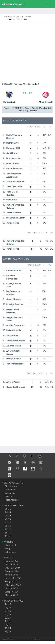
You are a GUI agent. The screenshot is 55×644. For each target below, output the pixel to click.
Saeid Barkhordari (16, 341)
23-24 (8, 516)
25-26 (8, 509)
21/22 (8, 621)
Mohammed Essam (16, 218)
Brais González (14, 158)
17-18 (8, 536)
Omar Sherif (13, 163)
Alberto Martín (14, 346)
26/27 (8, 604)
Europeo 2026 (12, 561)
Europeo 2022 (12, 581)
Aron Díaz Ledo (14, 187)
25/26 (8, 608)
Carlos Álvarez (14, 270)
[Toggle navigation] (48, 4)
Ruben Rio (11, 200)
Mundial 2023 (11, 575)
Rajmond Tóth (13, 148)
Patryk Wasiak (13, 359)
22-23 (8, 519)
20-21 (8, 526)
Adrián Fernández (15, 325)
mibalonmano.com (12, 17)
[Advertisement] (26, 52)
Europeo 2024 (12, 571)
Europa (8, 549)
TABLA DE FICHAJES (13, 601)
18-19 (8, 533)
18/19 (8, 631)
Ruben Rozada (14, 330)
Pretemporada (12, 500)
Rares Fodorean (14, 169)
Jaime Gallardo (14, 213)
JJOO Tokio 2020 (13, 585)
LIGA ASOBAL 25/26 (13, 483)
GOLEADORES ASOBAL (14, 505)
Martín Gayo (13, 143)
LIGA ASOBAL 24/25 (14, 84)
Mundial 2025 (11, 564)
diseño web (30, 639)
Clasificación (11, 486)
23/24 (8, 614)
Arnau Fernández (15, 182)
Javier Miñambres (15, 364)
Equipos (9, 496)
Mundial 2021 (11, 588)
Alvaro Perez (13, 336)
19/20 (8, 628)
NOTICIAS (8, 542)
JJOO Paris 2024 (13, 568)
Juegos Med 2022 (13, 578)
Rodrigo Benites (15, 304)
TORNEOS (8, 558)
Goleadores (10, 489)
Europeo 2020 (12, 592)
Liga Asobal (27, 17)
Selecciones (10, 552)
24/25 (8, 611)
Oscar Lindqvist (14, 299)
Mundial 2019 (11, 595)
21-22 (8, 522)
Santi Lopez (12, 153)
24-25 (8, 512)
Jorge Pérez (13, 223)
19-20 (8, 529)
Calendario (10, 493)
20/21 (8, 625)
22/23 (8, 618)
